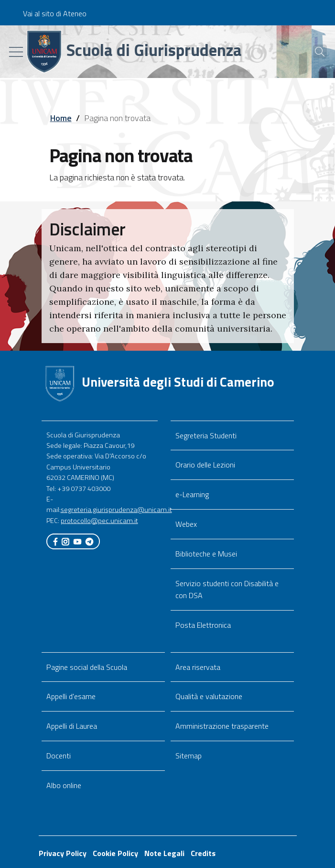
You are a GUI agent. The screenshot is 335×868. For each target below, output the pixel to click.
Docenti (59, 756)
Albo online (64, 785)
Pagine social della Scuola (87, 667)
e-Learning (192, 494)
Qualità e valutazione (209, 696)
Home (61, 118)
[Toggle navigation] (16, 52)
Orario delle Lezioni (205, 465)
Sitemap (189, 756)
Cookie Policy (115, 853)
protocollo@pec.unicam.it (99, 521)
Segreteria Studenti (206, 435)
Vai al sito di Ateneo (55, 13)
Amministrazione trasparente (222, 726)
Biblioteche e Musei (206, 554)
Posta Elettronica (203, 625)
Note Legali (164, 853)
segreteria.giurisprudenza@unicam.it (116, 510)
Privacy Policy (63, 853)
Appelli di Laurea (72, 726)
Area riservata (198, 667)
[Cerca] (315, 52)
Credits (203, 853)
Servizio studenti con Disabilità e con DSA (227, 589)
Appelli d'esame (71, 696)
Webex (186, 524)
